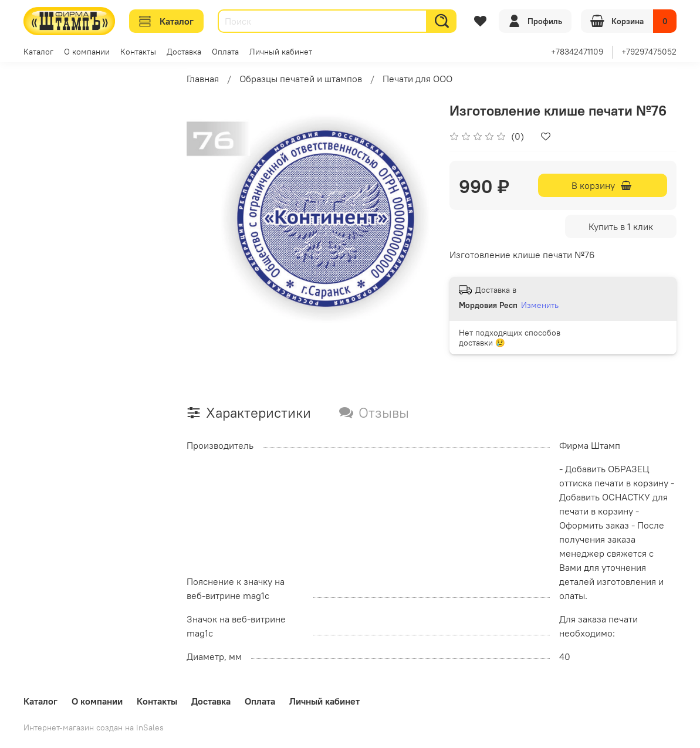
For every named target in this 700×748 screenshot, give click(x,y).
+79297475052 (649, 52)
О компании (87, 52)
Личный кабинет (281, 52)
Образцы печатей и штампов (301, 79)
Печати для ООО (417, 79)
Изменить (540, 305)
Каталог (166, 21)
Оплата (225, 52)
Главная (203, 79)
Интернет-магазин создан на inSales (94, 727)
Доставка (184, 52)
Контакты (138, 52)
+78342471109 (577, 52)
